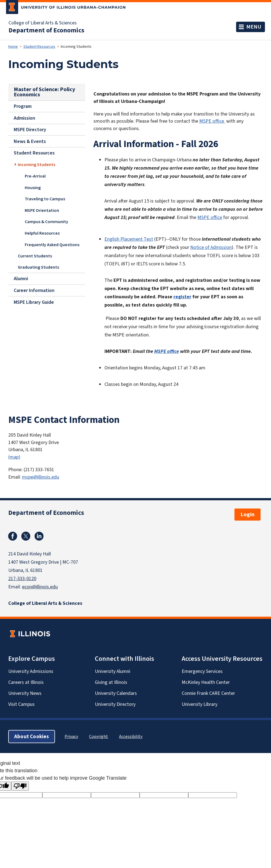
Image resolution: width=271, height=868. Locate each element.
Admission (24, 118)
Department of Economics (46, 30)
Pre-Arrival (35, 176)
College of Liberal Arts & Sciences (43, 23)
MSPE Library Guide (34, 302)
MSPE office (212, 121)
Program (23, 106)
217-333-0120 (22, 578)
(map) (14, 457)
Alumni (21, 279)
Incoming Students (37, 165)
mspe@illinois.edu (41, 477)
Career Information (34, 290)
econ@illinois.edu (40, 587)
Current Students (35, 256)
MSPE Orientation (42, 210)
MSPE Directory (30, 130)
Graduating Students (38, 267)
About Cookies (32, 736)
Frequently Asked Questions (52, 244)
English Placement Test (129, 239)
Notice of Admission (211, 247)
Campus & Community (46, 222)
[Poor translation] (20, 786)
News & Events (30, 141)
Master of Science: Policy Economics (44, 92)
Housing (33, 187)
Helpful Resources (42, 233)
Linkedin (39, 536)
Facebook (13, 536)
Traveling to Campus (45, 199)
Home (13, 47)
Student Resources (39, 47)
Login (248, 514)
